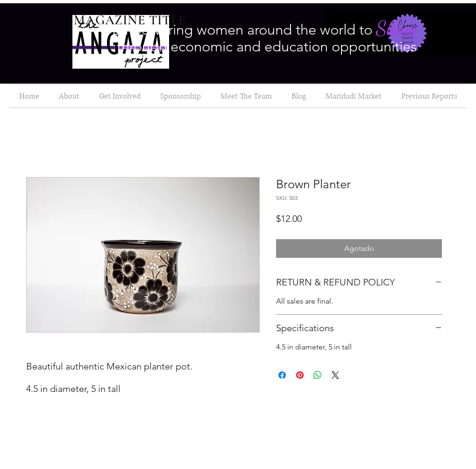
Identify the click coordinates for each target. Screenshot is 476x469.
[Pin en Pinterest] (300, 375)
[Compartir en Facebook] (282, 375)
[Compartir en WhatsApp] (318, 375)
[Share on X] (335, 375)
